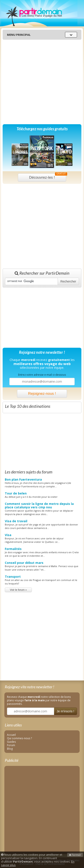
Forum (11, 745)
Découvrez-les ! (47, 176)
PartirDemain (39, 13)
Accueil (11, 735)
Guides (11, 742)
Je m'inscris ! (65, 711)
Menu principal (19, 35)
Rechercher (68, 281)
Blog (10, 749)
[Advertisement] (41, 82)
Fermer (75, 855)
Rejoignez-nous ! (42, 394)
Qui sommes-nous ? (20, 738)
